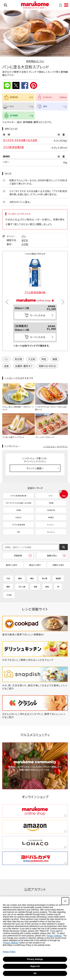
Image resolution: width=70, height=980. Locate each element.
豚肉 (20, 578)
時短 (44, 359)
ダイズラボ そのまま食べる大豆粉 (20, 140)
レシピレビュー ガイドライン (56, 446)
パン (24, 236)
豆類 (35, 587)
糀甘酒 (18, 359)
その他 (25, 244)
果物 (47, 587)
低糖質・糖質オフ (24, 366)
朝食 (55, 359)
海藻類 (58, 578)
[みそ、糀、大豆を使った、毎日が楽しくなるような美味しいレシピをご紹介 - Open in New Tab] (35, 688)
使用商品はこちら (35, 61)
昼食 (6, 366)
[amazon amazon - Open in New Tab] (35, 827)
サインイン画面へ (35, 468)
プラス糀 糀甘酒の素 (13, 147)
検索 (6, 5)
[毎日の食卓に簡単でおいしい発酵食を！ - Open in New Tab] (35, 634)
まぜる (25, 240)
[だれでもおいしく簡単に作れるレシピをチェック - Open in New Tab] (35, 660)
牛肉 (8, 578)
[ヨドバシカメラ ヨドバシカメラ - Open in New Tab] (35, 858)
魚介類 (45, 578)
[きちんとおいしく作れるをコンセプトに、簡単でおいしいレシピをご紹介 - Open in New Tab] (35, 717)
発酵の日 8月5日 (47, 366)
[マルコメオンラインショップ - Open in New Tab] (35, 297)
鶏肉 (32, 578)
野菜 (8, 587)
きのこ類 (22, 587)
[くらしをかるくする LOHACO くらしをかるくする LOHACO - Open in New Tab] (35, 843)
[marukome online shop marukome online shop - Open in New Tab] (35, 811)
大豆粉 (32, 359)
